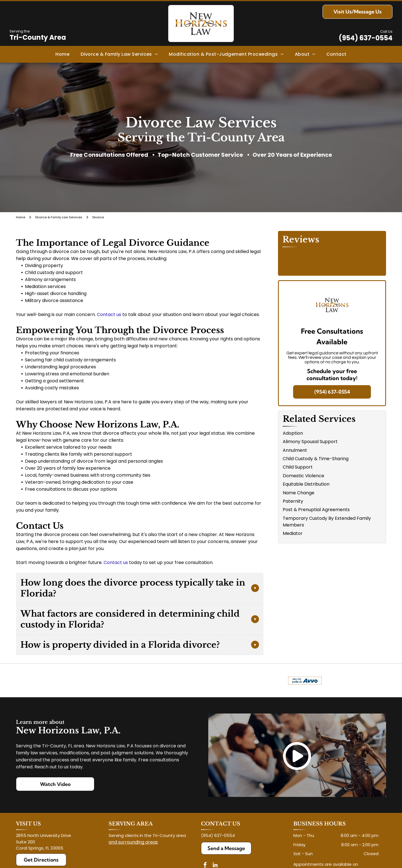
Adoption (293, 433)
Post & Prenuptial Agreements (316, 510)
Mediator (293, 533)
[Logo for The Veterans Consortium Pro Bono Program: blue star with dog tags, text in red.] (110, 680)
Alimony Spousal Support (310, 442)
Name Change (299, 493)
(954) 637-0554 (366, 38)
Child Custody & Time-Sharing (316, 459)
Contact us (109, 314)
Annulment (295, 450)
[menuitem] (62, 54)
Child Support (298, 467)
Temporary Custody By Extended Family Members (327, 522)
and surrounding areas (133, 842)
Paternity (293, 501)
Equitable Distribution (306, 484)
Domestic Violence (303, 476)
